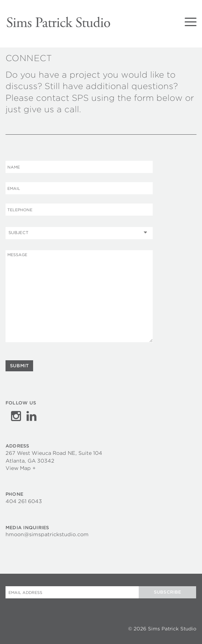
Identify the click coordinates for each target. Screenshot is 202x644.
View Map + (21, 467)
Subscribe (168, 591)
